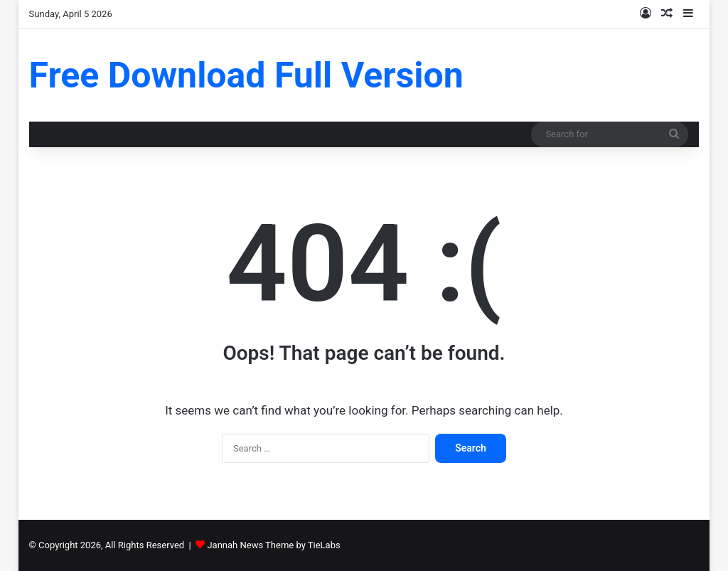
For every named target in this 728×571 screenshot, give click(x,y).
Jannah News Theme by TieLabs (273, 545)
